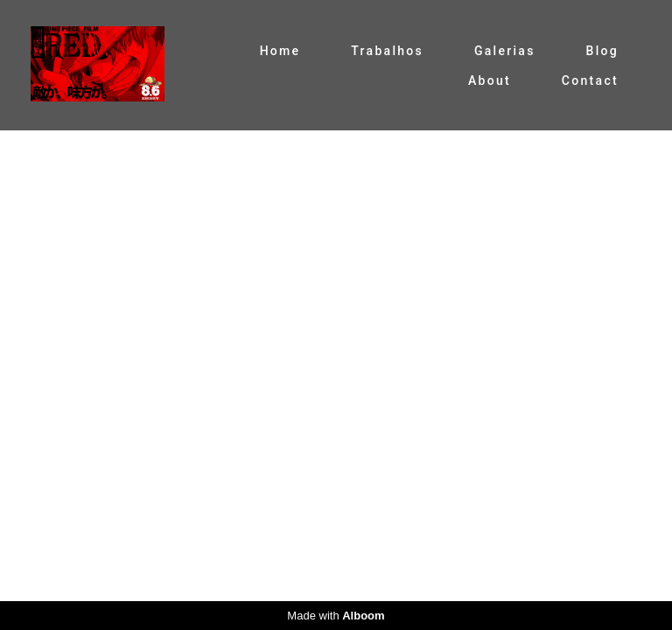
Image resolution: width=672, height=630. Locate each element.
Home (280, 51)
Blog (603, 51)
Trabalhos (387, 51)
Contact (590, 80)
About (490, 80)
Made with (336, 616)
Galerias (505, 51)
